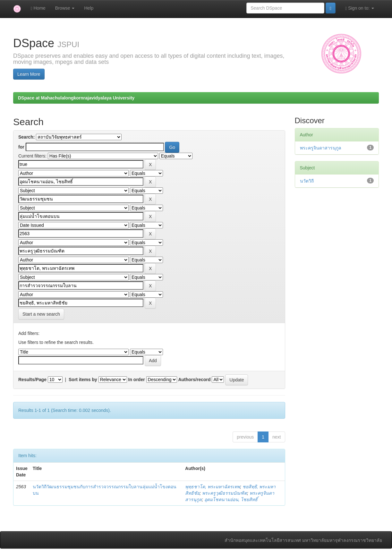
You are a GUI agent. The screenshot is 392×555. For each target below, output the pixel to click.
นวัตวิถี (307, 181)
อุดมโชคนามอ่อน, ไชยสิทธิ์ (231, 499)
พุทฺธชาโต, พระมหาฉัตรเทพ (213, 487)
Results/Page (32, 380)
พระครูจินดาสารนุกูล (321, 148)
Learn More (29, 74)
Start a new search (41, 314)
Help (89, 8)
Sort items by (83, 380)
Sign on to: (360, 8)
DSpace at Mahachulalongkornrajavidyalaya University (76, 98)
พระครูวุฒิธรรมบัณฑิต (225, 493)
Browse (65, 8)
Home (38, 8)
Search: (26, 137)
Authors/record (194, 380)
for (21, 147)
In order (137, 380)
